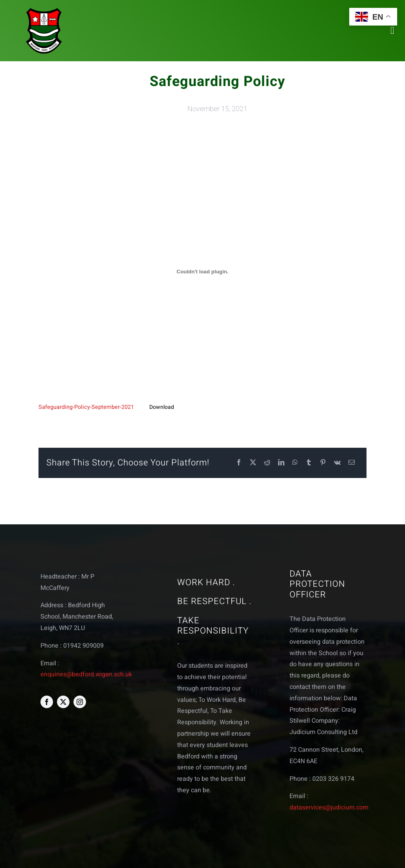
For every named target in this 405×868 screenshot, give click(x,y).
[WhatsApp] (295, 463)
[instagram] (80, 702)
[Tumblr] (309, 463)
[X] (253, 463)
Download (162, 407)
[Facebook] (239, 463)
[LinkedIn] (281, 463)
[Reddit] (267, 463)
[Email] (352, 463)
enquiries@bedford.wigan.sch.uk (86, 674)
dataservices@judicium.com (329, 808)
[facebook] (47, 702)
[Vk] (337, 463)
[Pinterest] (323, 463)
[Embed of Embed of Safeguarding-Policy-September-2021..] (202, 272)
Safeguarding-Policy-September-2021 (86, 407)
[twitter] (63, 702)
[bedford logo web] (44, 9)
